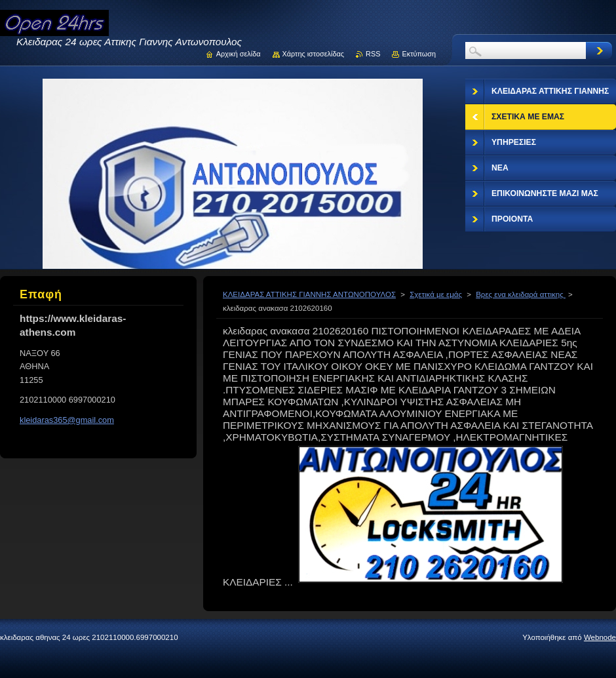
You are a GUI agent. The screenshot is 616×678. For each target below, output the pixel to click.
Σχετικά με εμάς (436, 294)
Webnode (600, 637)
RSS (373, 54)
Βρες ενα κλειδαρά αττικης (521, 294)
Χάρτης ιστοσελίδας (314, 54)
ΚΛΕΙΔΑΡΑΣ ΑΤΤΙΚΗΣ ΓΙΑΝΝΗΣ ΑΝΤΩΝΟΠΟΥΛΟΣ (309, 294)
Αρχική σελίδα (239, 54)
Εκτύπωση (419, 54)
